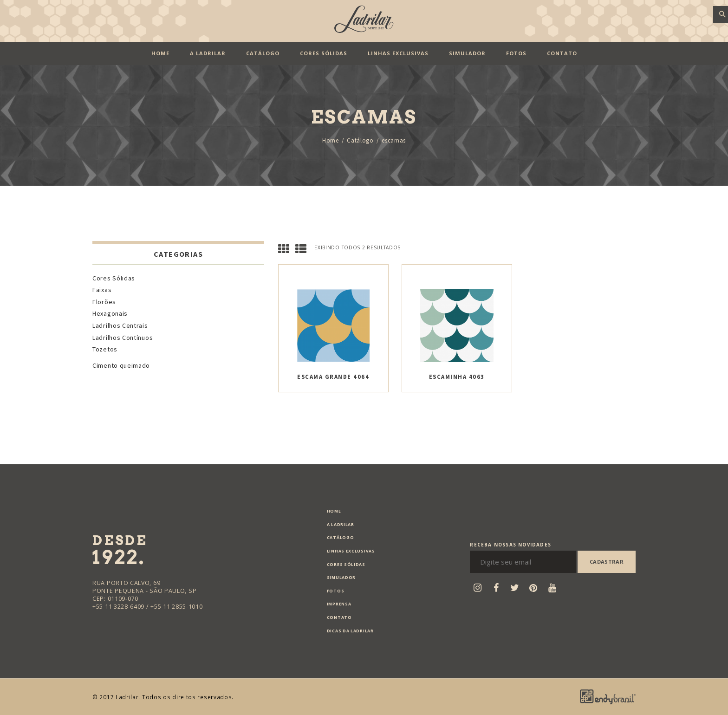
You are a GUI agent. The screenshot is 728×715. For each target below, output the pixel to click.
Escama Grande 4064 (333, 377)
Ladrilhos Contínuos (123, 338)
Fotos (336, 591)
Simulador (341, 578)
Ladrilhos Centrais (120, 325)
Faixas (102, 290)
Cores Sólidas (114, 278)
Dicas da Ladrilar (350, 631)
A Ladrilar (341, 525)
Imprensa (339, 604)
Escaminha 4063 (457, 377)
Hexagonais (110, 313)
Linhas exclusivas (351, 551)
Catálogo (360, 140)
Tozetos (105, 349)
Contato (339, 617)
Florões (104, 302)
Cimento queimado (121, 365)
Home (331, 140)
